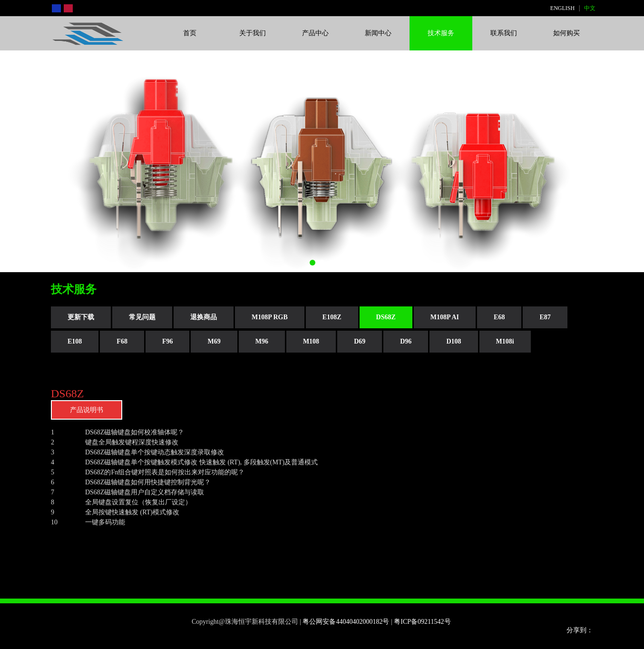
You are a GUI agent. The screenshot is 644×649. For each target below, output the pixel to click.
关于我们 (253, 33)
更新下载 (81, 317)
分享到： (580, 630)
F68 (122, 341)
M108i (505, 341)
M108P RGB (270, 317)
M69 (214, 341)
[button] (312, 263)
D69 (360, 341)
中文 (590, 8)
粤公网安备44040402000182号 (346, 622)
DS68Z (386, 317)
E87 (545, 317)
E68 (499, 317)
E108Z (332, 317)
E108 (75, 341)
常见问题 (142, 317)
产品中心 (315, 33)
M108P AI (445, 317)
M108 (311, 341)
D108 (454, 341)
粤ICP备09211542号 (423, 622)
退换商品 (204, 317)
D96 (406, 341)
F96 (168, 341)
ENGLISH (562, 8)
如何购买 (566, 33)
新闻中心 (378, 33)
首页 (190, 33)
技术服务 (441, 33)
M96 (262, 341)
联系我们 (504, 33)
